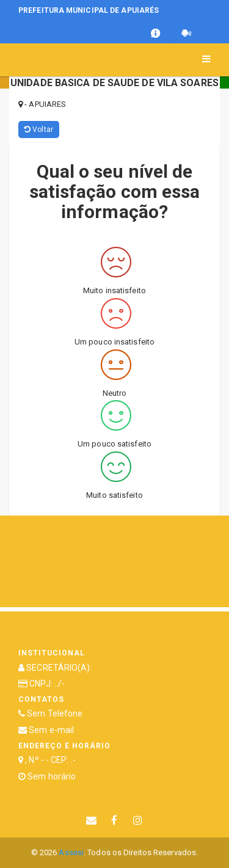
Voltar (39, 129)
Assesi (71, 852)
